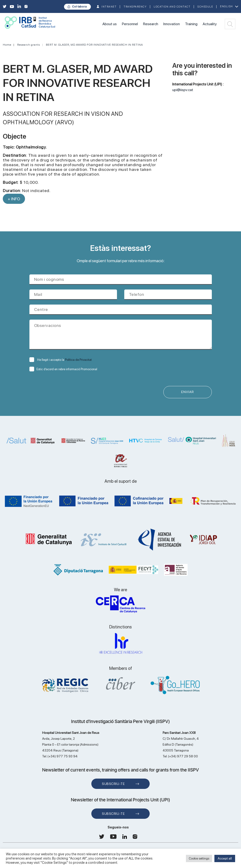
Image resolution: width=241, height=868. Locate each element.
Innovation (172, 24)
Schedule (205, 7)
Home (7, 45)
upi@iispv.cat (183, 90)
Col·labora (79, 7)
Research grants (29, 45)
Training (191, 24)
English (227, 6)
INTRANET (109, 7)
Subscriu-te (113, 784)
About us (110, 24)
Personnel (130, 24)
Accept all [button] (225, 858)
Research (151, 24)
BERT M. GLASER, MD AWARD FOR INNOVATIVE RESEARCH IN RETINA (94, 45)
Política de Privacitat (78, 360)
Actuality (210, 24)
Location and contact (172, 7)
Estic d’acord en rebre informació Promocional (63, 369)
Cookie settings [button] (199, 858)
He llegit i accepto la (61, 360)
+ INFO (14, 199)
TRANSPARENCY (135, 7)
